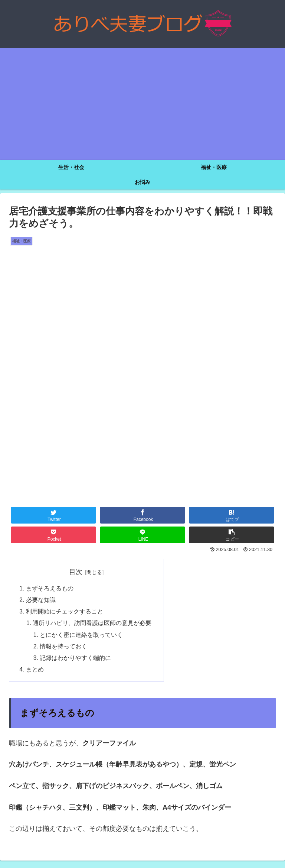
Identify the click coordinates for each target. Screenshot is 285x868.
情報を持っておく (64, 649)
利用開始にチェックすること (65, 613)
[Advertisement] (142, 104)
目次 (76, 572)
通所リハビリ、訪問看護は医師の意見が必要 (93, 625)
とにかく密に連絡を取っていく (82, 637)
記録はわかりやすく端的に (76, 661)
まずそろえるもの (50, 589)
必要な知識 (41, 600)
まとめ (35, 673)
